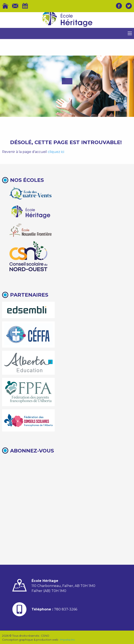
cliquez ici (56, 152)
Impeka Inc (68, 640)
